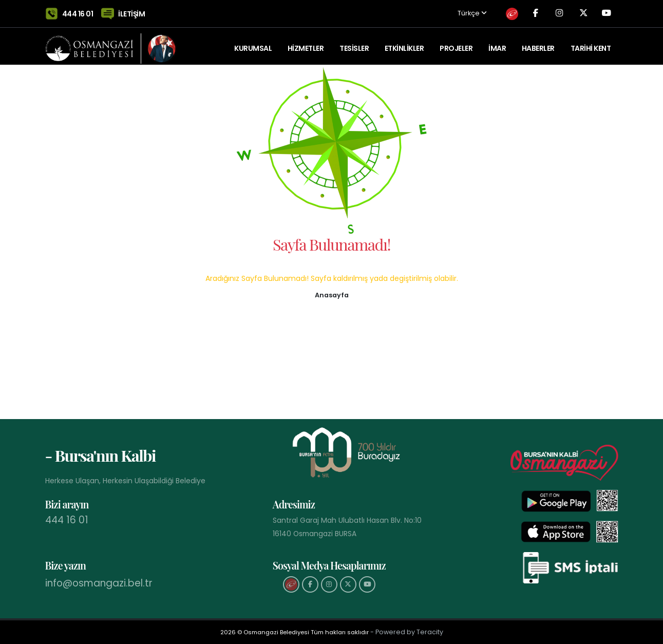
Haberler (538, 44)
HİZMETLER (306, 44)
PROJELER (456, 44)
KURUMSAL (253, 44)
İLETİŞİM (131, 11)
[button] (332, 294)
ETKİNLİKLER (404, 44)
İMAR (497, 44)
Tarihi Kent (591, 44)
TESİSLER (354, 44)
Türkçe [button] (455, 12)
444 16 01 (78, 11)
